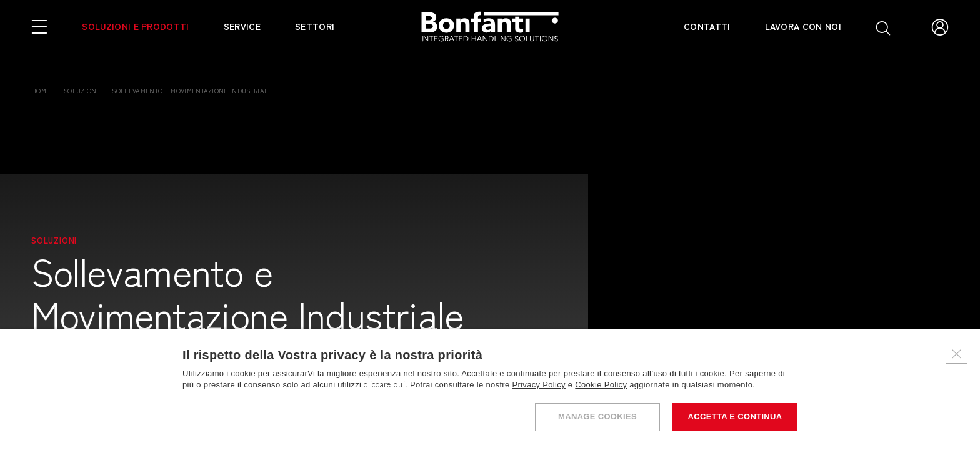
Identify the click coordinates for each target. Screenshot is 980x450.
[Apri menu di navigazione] (39, 26)
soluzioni (81, 90)
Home (41, 90)
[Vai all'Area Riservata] (940, 26)
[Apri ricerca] (883, 27)
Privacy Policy (539, 385)
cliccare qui (384, 385)
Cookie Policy (601, 385)
